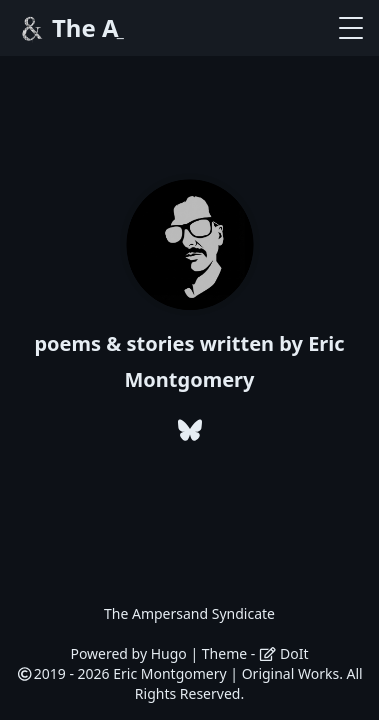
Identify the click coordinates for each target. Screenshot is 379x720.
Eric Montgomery (169, 673)
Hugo (169, 653)
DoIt (284, 653)
